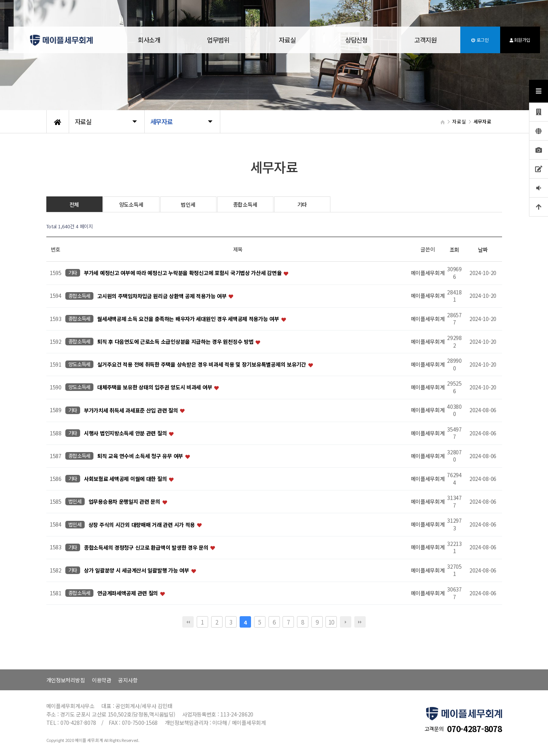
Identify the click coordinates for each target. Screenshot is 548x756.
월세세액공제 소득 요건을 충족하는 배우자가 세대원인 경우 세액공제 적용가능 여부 (189, 319)
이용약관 (102, 680)
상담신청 (356, 40)
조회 (454, 250)
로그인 (480, 40)
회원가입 (520, 40)
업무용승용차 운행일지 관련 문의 (125, 502)
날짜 (483, 250)
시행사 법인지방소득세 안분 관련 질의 (126, 433)
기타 (302, 204)
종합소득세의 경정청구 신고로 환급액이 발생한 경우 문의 (147, 547)
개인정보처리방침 (66, 680)
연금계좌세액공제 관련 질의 (128, 593)
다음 (346, 622)
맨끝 (360, 622)
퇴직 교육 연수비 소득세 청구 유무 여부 (141, 456)
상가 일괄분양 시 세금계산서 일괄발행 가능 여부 (137, 570)
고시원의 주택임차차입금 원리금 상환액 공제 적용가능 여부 (163, 296)
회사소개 (149, 40)
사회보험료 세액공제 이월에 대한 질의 (126, 479)
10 (331, 622)
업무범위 (218, 40)
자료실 (287, 40)
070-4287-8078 (474, 729)
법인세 (188, 204)
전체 (74, 204)
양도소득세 (131, 204)
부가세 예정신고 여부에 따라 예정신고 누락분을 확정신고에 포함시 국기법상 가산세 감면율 (183, 273)
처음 (188, 622)
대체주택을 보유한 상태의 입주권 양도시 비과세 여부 (155, 387)
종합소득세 (245, 204)
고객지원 (426, 40)
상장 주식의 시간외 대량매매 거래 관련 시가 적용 (142, 525)
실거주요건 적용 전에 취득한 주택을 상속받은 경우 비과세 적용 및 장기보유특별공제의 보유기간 (202, 365)
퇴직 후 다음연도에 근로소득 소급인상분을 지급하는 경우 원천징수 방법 (176, 342)
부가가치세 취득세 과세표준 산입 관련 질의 (132, 410)
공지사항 (128, 680)
